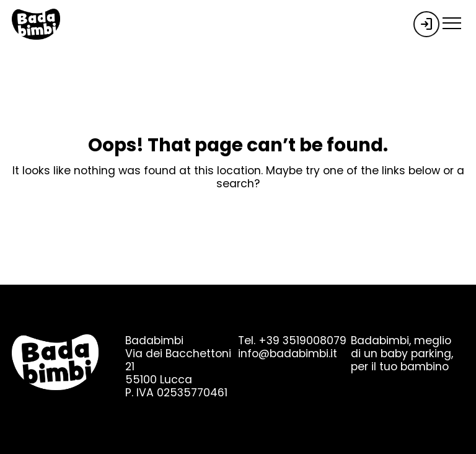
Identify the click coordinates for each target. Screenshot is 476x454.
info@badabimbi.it (288, 354)
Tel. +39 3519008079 (292, 340)
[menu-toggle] (452, 21)
